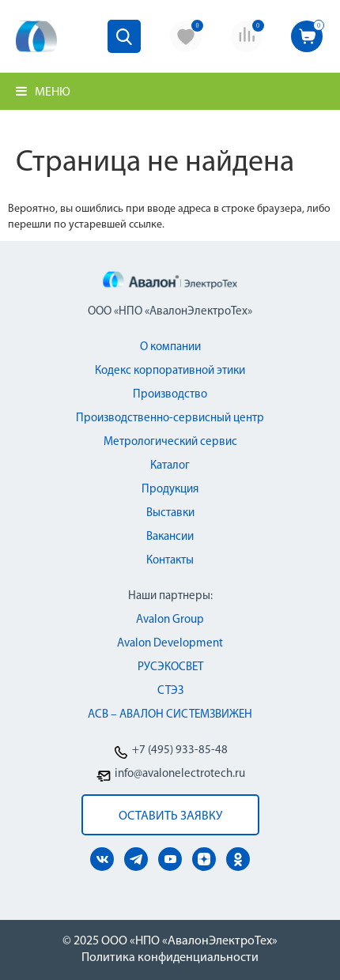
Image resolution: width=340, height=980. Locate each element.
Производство (170, 395)
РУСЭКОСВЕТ (170, 667)
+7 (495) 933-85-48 (180, 750)
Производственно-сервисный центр (170, 418)
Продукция (170, 490)
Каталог (170, 466)
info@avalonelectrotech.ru (180, 774)
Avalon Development (170, 644)
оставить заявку (170, 816)
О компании (170, 347)
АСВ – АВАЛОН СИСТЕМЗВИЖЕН (170, 715)
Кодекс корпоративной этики (170, 371)
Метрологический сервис (170, 442)
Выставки (170, 513)
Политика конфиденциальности (170, 958)
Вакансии (170, 537)
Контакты (170, 561)
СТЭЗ (170, 691)
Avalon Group (170, 620)
